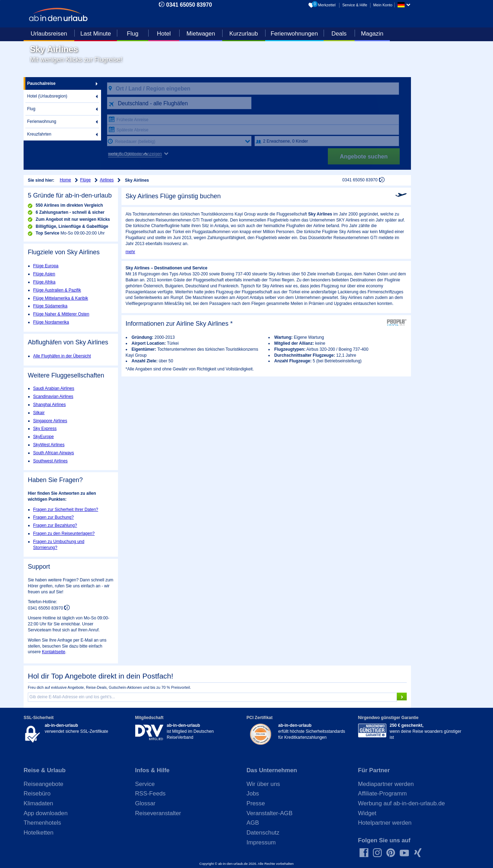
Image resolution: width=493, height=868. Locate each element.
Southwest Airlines (50, 461)
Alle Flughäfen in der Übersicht (62, 356)
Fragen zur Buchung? (53, 517)
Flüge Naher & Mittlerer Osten (61, 314)
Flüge (86, 180)
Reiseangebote (43, 784)
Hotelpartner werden (385, 823)
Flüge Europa (46, 266)
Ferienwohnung (42, 121)
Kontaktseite (54, 652)
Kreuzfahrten (39, 134)
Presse (256, 803)
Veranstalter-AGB (270, 813)
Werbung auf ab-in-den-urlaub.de (402, 803)
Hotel (164, 34)
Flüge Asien (44, 274)
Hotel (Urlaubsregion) (47, 96)
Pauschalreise (41, 83)
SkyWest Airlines (49, 445)
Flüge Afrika (44, 282)
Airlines (107, 180)
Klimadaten (38, 803)
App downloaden (46, 813)
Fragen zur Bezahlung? (55, 525)
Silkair (39, 413)
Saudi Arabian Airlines (54, 388)
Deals (339, 34)
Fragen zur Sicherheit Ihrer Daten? (66, 510)
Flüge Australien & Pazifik (57, 290)
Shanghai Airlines (49, 405)
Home (65, 180)
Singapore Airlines (50, 421)
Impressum (261, 842)
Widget (367, 813)
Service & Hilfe (355, 5)
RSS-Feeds (151, 794)
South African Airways (54, 453)
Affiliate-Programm (383, 794)
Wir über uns (263, 784)
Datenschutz (263, 833)
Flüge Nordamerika (51, 322)
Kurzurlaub (244, 34)
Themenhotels (42, 823)
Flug (133, 34)
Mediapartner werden (386, 784)
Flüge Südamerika (50, 306)
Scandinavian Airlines (53, 396)
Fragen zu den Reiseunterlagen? (64, 533)
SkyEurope (43, 437)
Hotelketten (39, 833)
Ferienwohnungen (294, 34)
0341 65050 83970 (189, 5)
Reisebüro (37, 794)
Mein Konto (383, 5)
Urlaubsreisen (49, 34)
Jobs (253, 794)
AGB (253, 823)
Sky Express (45, 429)
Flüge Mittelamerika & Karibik (61, 298)
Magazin (372, 34)
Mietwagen (201, 34)
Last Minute (96, 34)
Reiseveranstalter (158, 813)
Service (145, 784)
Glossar (145, 803)
